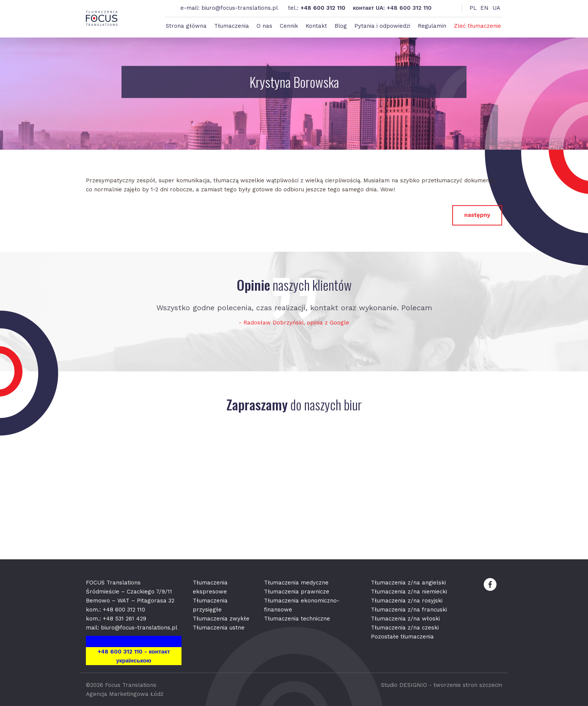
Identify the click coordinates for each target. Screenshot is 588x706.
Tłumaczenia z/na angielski (408, 583)
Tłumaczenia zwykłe (221, 619)
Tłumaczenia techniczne (297, 619)
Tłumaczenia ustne (219, 628)
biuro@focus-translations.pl (240, 8)
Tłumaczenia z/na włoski (405, 619)
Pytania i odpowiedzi (382, 26)
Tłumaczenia (232, 26)
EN (484, 8)
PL (473, 8)
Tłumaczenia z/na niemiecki (409, 592)
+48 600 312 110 (323, 8)
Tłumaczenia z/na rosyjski (407, 601)
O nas (264, 26)
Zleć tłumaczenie (477, 26)
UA (496, 8)
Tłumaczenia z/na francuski (409, 610)
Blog (341, 26)
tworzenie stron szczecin (468, 685)
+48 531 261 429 (124, 619)
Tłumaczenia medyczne (296, 583)
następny (477, 215)
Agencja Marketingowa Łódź (125, 694)
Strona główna (186, 26)
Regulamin (432, 26)
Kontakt (316, 26)
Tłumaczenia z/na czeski (405, 628)
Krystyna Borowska (294, 82)
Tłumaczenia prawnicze (297, 592)
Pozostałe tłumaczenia (402, 637)
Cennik (289, 26)
